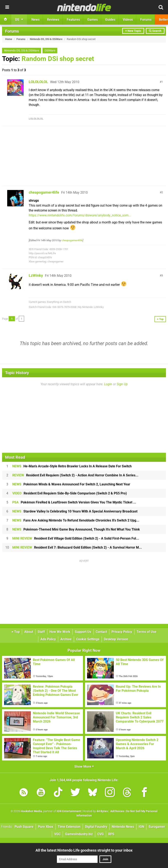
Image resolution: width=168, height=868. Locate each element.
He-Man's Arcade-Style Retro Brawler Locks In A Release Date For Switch (72, 466)
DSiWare (50, 51)
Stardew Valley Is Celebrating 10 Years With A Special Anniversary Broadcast (75, 511)
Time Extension (69, 827)
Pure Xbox (46, 827)
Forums (12, 31)
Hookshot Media (31, 811)
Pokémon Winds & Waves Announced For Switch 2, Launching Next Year (71, 484)
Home (9, 39)
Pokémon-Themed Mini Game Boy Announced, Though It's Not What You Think (76, 529)
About (29, 632)
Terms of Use (147, 632)
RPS (111, 834)
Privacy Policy (122, 632)
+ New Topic (133, 31)
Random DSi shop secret (58, 59)
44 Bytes (102, 811)
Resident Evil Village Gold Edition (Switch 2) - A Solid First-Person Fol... (76, 538)
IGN (141, 827)
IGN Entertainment (69, 811)
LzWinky (36, 275)
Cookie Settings (88, 639)
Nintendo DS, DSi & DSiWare (46, 39)
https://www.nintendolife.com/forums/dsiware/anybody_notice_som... (80, 215)
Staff (41, 632)
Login (108, 384)
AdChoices (117, 811)
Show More (84, 767)
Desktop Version (116, 639)
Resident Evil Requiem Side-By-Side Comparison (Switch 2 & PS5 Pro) (70, 493)
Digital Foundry (96, 827)
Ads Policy (48, 639)
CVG (101, 834)
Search (155, 31)
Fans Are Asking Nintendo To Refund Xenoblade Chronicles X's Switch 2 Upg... (76, 520)
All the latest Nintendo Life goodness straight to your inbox (84, 850)
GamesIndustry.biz (79, 834)
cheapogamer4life (44, 192)
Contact (101, 632)
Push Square (24, 827)
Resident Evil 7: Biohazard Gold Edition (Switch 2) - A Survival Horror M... (77, 547)
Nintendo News (123, 827)
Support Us (83, 632)
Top (16, 632)
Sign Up (122, 384)
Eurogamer (157, 827)
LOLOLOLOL (38, 82)
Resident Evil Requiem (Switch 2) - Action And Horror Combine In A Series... (75, 475)
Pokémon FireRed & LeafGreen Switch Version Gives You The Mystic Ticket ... (74, 502)
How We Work (60, 632)
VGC (57, 834)
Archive (66, 639)
